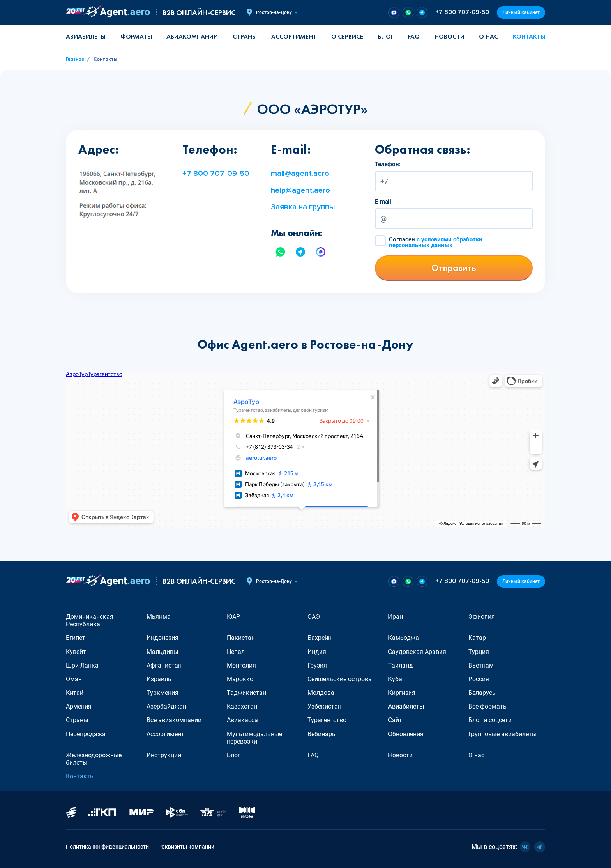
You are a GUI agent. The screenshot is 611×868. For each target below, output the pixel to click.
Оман (74, 679)
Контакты (529, 36)
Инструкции (164, 755)
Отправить (454, 268)
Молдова (321, 693)
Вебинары (322, 734)
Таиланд (401, 665)
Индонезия (162, 638)
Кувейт (76, 652)
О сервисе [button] (347, 36)
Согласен (436, 243)
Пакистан (241, 638)
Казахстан (242, 706)
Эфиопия (482, 617)
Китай (75, 693)
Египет (76, 638)
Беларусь (482, 693)
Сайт (395, 720)
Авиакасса (242, 720)
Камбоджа (404, 638)
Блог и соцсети (490, 720)
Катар (477, 638)
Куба (395, 679)
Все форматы (488, 706)
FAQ (414, 36)
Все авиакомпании (174, 720)
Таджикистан (246, 693)
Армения (79, 706)
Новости (449, 36)
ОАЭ (314, 617)
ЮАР (233, 617)
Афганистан (164, 665)
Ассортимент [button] (294, 36)
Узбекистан (324, 706)
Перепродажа (86, 734)
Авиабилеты (86, 36)
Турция (479, 652)
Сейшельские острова (340, 679)
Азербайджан (166, 706)
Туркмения (162, 693)
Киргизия (402, 693)
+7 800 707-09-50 (462, 12)
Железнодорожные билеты (94, 759)
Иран (396, 617)
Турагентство (327, 720)
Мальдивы (162, 652)
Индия (317, 652)
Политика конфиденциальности (107, 847)
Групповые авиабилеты (502, 734)
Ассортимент (165, 734)
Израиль (159, 679)
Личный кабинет (521, 12)
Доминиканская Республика (90, 620)
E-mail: (384, 202)
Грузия (317, 665)
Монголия (241, 665)
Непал (236, 652)
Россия (479, 679)
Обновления (406, 734)
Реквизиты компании (186, 847)
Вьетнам (481, 665)
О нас (488, 36)
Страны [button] (245, 36)
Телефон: (388, 164)
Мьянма (159, 617)
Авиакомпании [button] (192, 36)
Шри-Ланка (82, 665)
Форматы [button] (136, 36)
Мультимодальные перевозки (254, 738)
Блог (386, 36)
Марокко (240, 679)
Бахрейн (320, 638)
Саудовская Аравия (417, 652)
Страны (77, 720)
